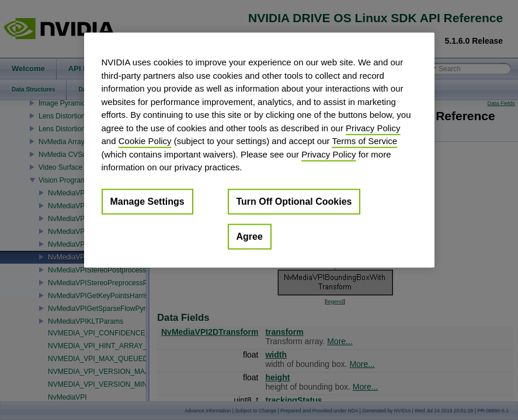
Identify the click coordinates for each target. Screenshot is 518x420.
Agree (250, 236)
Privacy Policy (373, 127)
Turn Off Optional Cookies (294, 201)
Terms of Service (364, 141)
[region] (259, 150)
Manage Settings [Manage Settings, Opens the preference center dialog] (147, 201)
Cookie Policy (145, 141)
